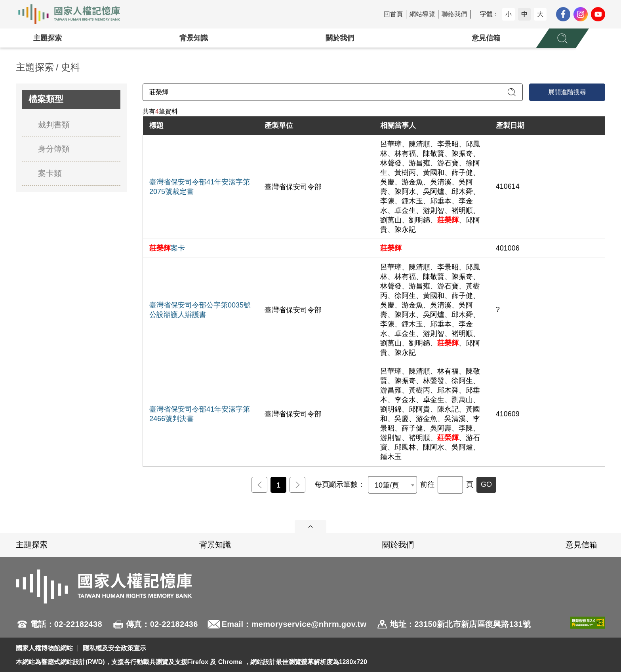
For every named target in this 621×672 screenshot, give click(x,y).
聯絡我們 (454, 14)
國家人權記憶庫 (74, 14)
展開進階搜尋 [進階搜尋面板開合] (567, 92)
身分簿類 (54, 149)
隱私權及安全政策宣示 (114, 648)
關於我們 (340, 38)
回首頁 (393, 14)
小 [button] (509, 14)
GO (486, 484)
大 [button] (540, 14)
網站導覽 (422, 14)
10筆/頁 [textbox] (387, 485)
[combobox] (392, 485)
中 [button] (524, 14)
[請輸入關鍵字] (333, 92)
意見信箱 (486, 38)
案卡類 (50, 173)
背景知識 (194, 38)
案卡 (167, 248)
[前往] (450, 485)
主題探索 (48, 38)
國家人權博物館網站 (44, 648)
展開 (310, 526)
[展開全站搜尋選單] (562, 38)
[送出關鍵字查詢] (512, 92)
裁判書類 (54, 125)
